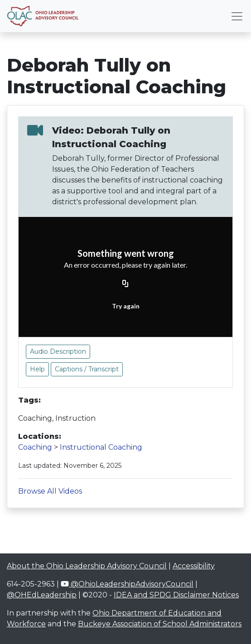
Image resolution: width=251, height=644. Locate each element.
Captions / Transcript (87, 369)
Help (37, 369)
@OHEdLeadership (42, 595)
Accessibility (194, 566)
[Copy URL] (125, 284)
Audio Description (58, 351)
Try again (126, 306)
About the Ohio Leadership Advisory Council (87, 566)
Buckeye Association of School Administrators (160, 624)
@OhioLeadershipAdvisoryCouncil (127, 584)
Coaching (35, 447)
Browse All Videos (50, 491)
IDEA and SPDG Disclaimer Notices (176, 595)
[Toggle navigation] (237, 16)
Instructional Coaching (101, 447)
